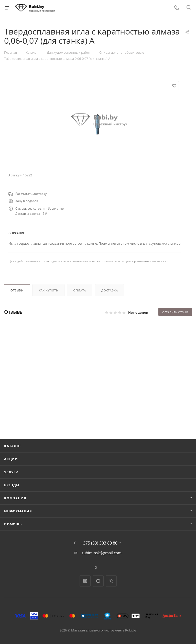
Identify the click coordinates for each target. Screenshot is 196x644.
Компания (15, 498)
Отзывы (17, 290)
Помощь (13, 524)
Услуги (11, 472)
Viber (111, 581)
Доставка (110, 290)
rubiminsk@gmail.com (102, 553)
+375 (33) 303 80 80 (99, 543)
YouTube (98, 581)
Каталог (13, 446)
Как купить (48, 290)
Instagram (85, 581)
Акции (11, 459)
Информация (18, 511)
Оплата (80, 290)
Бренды (12, 485)
